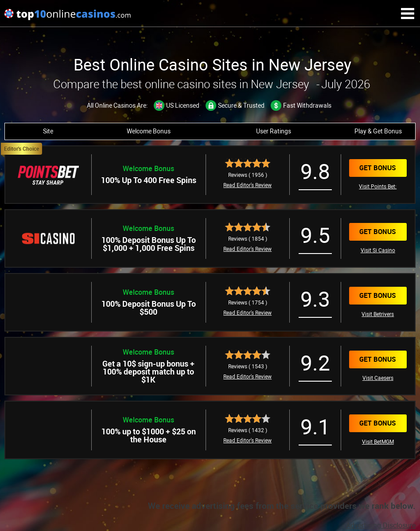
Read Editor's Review (247, 185)
